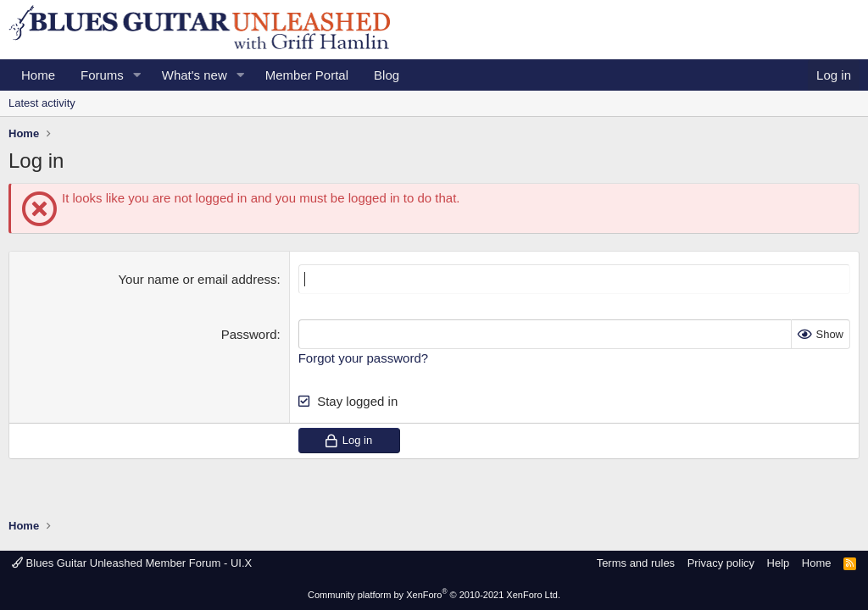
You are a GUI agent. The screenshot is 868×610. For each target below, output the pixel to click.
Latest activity (42, 103)
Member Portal (307, 75)
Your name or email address (197, 279)
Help (779, 563)
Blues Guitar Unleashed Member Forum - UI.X (132, 563)
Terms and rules (636, 563)
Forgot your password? (363, 358)
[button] (137, 75)
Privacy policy (721, 563)
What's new (195, 75)
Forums (102, 75)
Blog (387, 75)
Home (38, 75)
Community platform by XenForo (434, 595)
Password (249, 334)
